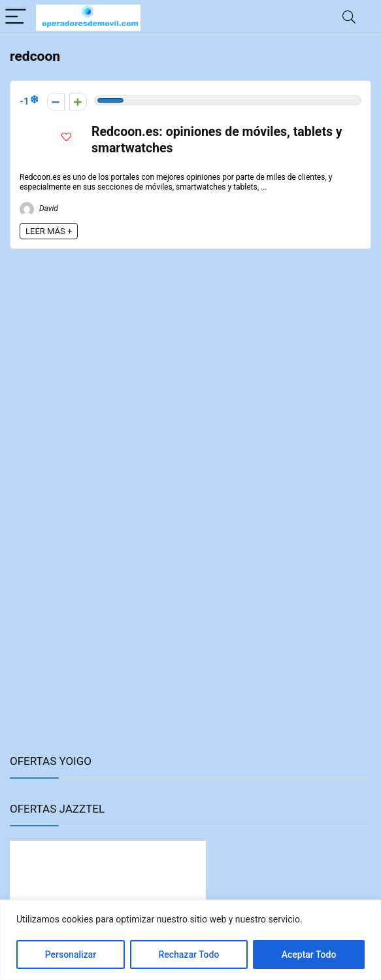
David (39, 209)
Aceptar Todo (309, 955)
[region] (190, 940)
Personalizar (71, 955)
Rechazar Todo (189, 955)
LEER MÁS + (49, 231)
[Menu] (16, 17)
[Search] (349, 17)
